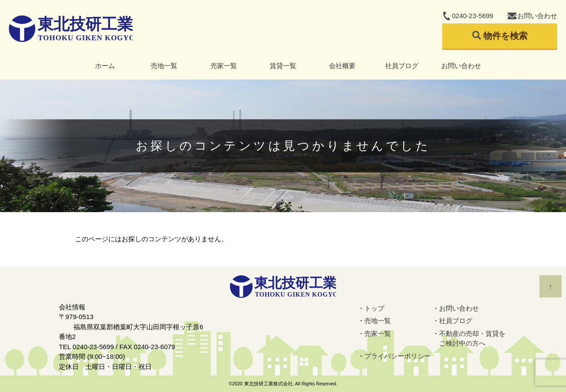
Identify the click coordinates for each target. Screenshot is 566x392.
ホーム (105, 66)
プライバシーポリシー (398, 356)
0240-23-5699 (472, 16)
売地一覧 (164, 66)
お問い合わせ (537, 16)
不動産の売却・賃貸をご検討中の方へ (472, 339)
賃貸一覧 (283, 66)
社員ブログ (402, 66)
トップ (374, 308)
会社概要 (342, 66)
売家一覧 (224, 66)
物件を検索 (505, 36)
